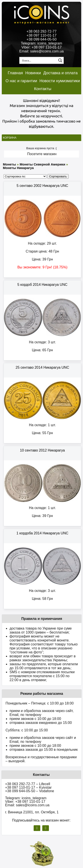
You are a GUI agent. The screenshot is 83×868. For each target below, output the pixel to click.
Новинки (33, 73)
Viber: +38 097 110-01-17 (42, 47)
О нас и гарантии (21, 81)
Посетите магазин (42, 154)
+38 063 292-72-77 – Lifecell (28, 784)
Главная (15, 73)
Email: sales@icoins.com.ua (41, 51)
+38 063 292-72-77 (42, 31)
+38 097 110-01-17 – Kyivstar (28, 787)
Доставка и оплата (61, 73)
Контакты (43, 89)
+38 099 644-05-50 (42, 39)
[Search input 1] (38, 60)
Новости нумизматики (60, 81)
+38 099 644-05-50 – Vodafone (30, 791)
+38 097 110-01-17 (42, 35)
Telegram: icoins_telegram (41, 43)
